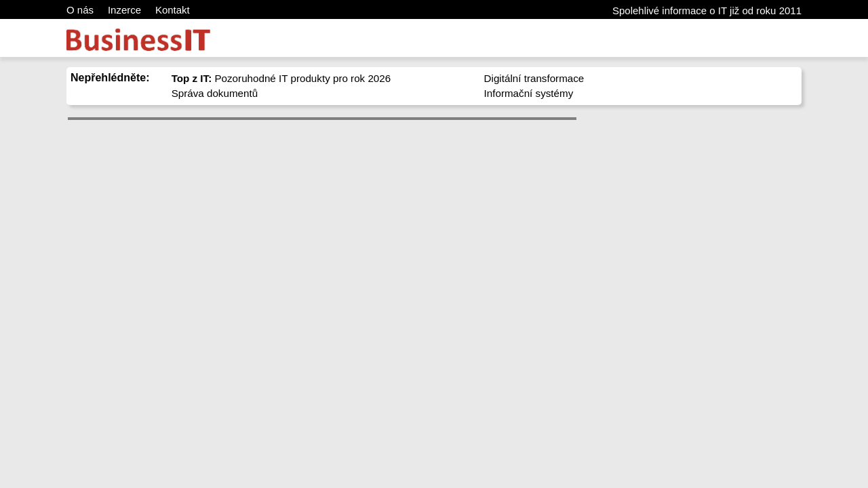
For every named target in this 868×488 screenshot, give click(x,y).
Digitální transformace (534, 78)
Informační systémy (529, 93)
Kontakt (173, 10)
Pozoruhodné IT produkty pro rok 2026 (281, 78)
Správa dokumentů (215, 93)
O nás (80, 10)
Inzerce (124, 10)
